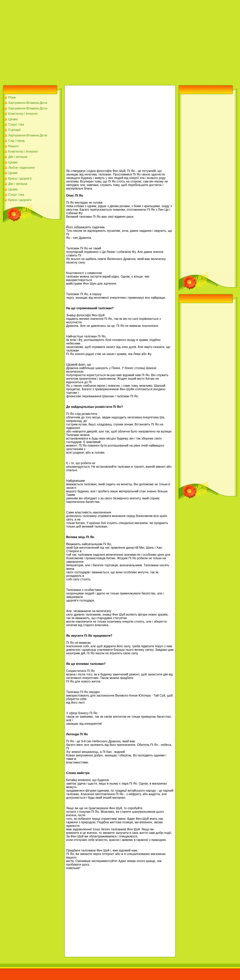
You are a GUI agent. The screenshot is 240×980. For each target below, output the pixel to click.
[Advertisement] (87, 41)
